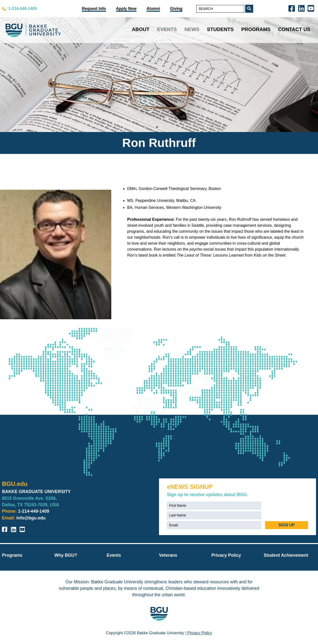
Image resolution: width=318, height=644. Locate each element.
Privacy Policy (226, 555)
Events (167, 29)
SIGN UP (286, 525)
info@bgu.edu (31, 518)
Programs (256, 29)
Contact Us (294, 29)
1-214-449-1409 (34, 511)
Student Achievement (286, 555)
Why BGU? (66, 555)
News (192, 29)
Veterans (168, 555)
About (140, 29)
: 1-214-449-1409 (21, 9)
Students (220, 29)
